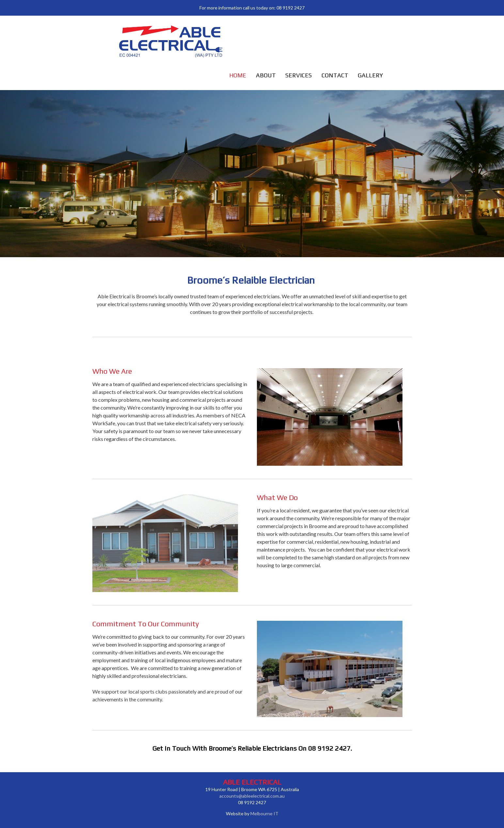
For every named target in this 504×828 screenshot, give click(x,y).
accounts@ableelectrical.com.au (252, 796)
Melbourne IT (264, 813)
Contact (335, 75)
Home (238, 75)
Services (299, 75)
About (266, 75)
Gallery (370, 75)
